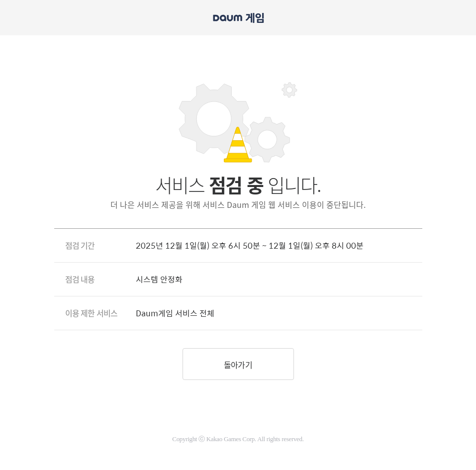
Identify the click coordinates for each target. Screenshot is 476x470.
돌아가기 (238, 365)
